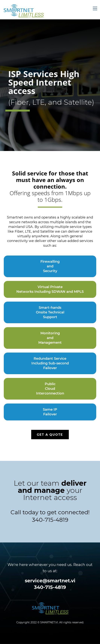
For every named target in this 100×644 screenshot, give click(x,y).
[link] (50, 605)
